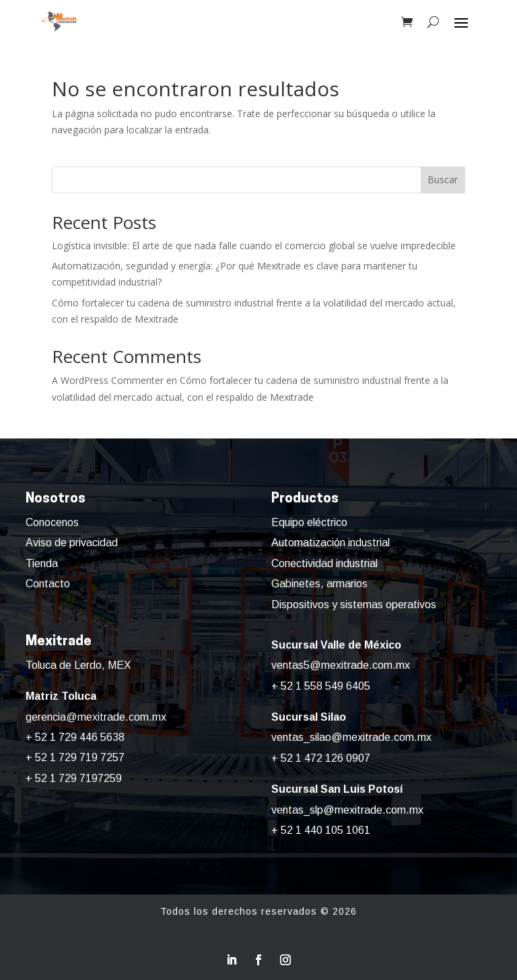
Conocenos (52, 522)
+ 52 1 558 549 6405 (321, 686)
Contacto (48, 584)
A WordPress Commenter (108, 380)
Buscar (443, 179)
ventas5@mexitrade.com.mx (341, 665)
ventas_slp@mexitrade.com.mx (347, 810)
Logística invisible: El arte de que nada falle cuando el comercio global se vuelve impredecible (254, 246)
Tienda (42, 563)
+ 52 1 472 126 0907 (321, 758)
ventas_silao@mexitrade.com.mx (351, 737)
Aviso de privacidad (72, 543)
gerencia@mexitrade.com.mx (96, 717)
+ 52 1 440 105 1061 (321, 830)
